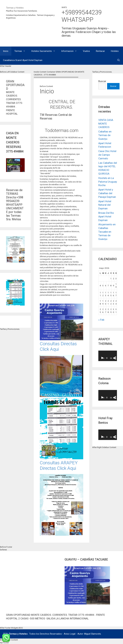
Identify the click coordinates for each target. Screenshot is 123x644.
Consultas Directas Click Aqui (58, 346)
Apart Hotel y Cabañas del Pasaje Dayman (107, 193)
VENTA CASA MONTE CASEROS (106, 124)
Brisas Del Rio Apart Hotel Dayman (106, 216)
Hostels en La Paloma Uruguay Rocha (108, 182)
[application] (108, 356)
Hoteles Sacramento (45, 51)
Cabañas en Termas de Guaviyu (105, 135)
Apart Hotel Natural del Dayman (105, 205)
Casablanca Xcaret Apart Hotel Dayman (23, 60)
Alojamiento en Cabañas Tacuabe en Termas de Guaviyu (107, 232)
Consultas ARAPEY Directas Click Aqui (59, 465)
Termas (21, 51)
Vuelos (86, 51)
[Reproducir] (102, 358)
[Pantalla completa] (116, 358)
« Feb (101, 320)
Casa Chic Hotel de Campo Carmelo (107, 155)
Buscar (102, 81)
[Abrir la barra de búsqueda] (119, 60)
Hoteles (115, 51)
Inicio (6, 51)
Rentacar (100, 51)
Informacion (71, 51)
